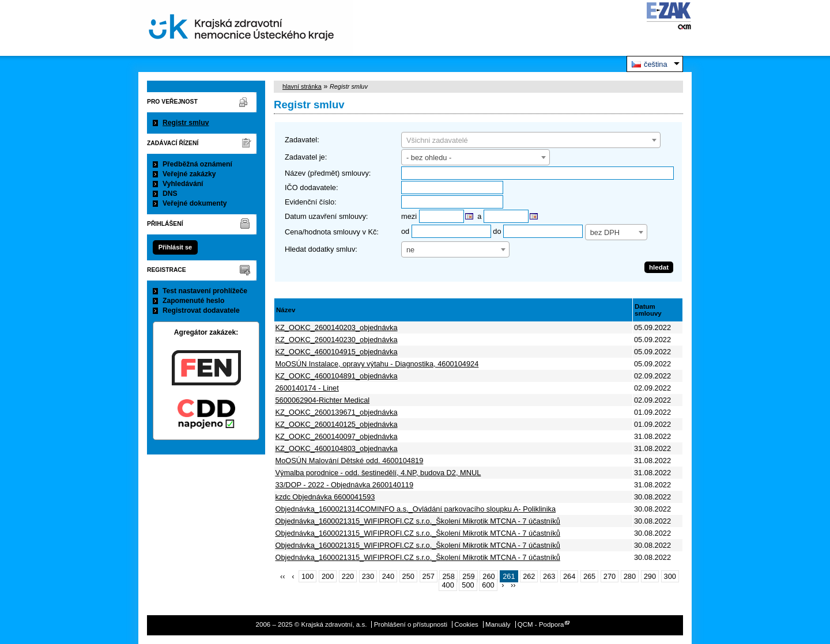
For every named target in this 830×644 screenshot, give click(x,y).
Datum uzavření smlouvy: (326, 216)
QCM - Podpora (541, 624)
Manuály (498, 624)
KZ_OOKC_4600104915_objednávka (337, 352)
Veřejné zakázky (189, 174)
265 (589, 576)
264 (569, 576)
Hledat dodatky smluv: (321, 249)
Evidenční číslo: (311, 202)
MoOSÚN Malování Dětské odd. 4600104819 (350, 461)
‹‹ (283, 576)
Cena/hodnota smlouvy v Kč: (332, 232)
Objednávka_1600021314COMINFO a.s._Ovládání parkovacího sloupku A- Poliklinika (416, 509)
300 (670, 576)
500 (468, 585)
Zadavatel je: (306, 157)
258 (448, 576)
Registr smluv (186, 123)
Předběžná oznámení (197, 164)
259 (468, 576)
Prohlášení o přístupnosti (411, 624)
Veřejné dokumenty (195, 203)
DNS (170, 194)
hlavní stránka (302, 86)
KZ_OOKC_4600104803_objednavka (337, 448)
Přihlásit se (175, 247)
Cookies (466, 624)
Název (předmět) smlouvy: (328, 173)
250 (408, 576)
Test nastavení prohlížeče (205, 291)
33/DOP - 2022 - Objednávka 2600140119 (345, 485)
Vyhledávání (183, 184)
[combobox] (531, 140)
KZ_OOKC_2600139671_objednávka (337, 412)
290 (650, 576)
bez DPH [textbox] (605, 232)
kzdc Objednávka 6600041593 (325, 497)
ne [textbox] (410, 250)
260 (488, 576)
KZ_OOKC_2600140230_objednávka (337, 340)
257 (429, 576)
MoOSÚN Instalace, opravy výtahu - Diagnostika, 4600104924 (377, 364)
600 (488, 585)
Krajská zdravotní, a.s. (242, 28)
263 (549, 576)
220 (348, 576)
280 (630, 576)
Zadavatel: (302, 140)
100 (308, 576)
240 (388, 576)
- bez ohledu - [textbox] (429, 158)
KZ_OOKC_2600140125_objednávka (337, 424)
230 (368, 576)
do (497, 231)
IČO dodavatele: (311, 187)
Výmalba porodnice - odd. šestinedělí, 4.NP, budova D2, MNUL (378, 473)
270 (610, 576)
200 (328, 576)
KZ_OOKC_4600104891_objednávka (337, 376)
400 (448, 585)
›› (513, 585)
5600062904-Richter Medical (323, 400)
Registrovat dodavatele (201, 310)
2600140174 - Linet (307, 388)
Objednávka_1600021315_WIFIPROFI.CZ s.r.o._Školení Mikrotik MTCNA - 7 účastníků (418, 521)
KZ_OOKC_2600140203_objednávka (337, 327)
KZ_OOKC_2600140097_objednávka (337, 436)
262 (529, 576)
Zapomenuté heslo (193, 301)
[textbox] (531, 141)
